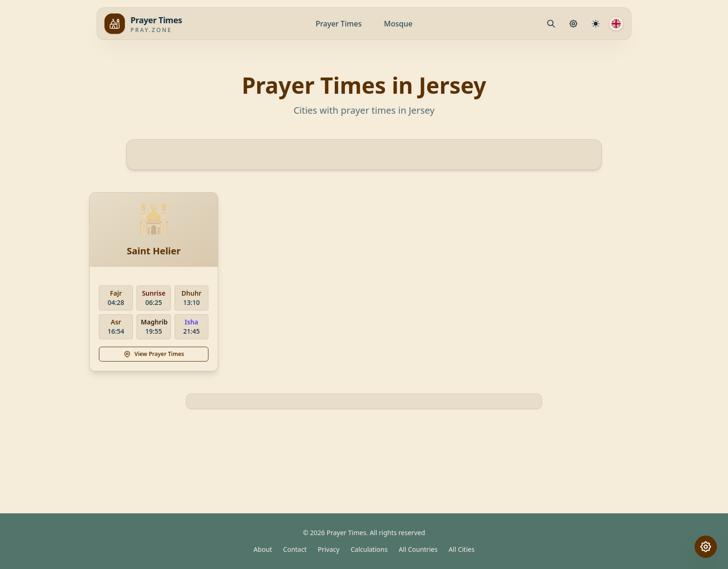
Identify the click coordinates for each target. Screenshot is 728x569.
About (263, 549)
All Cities (461, 549)
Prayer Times (339, 24)
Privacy (329, 549)
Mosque (398, 24)
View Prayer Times (154, 354)
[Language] (616, 24)
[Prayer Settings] (573, 24)
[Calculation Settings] (596, 24)
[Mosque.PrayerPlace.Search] (551, 24)
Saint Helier (154, 251)
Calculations (369, 549)
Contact (295, 549)
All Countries (418, 549)
